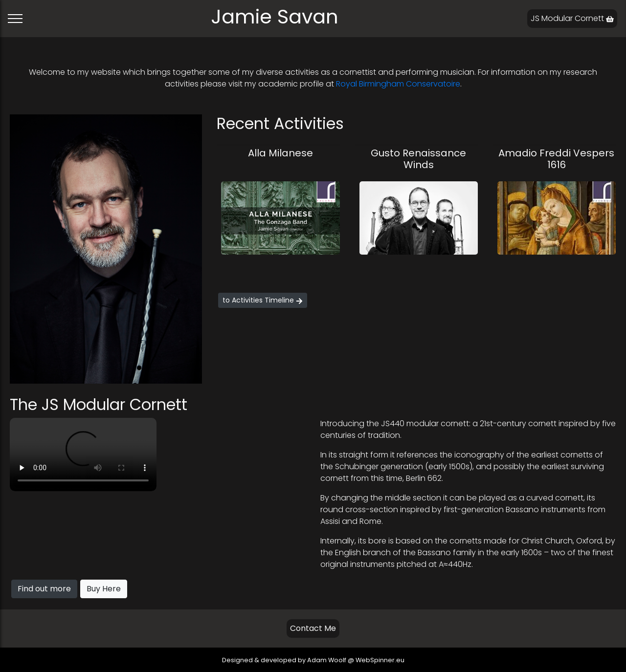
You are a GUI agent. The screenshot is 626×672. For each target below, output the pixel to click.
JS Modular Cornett (572, 18)
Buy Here (104, 589)
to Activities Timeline (263, 300)
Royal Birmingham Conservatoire (398, 84)
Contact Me (313, 628)
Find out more (44, 589)
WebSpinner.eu (380, 660)
